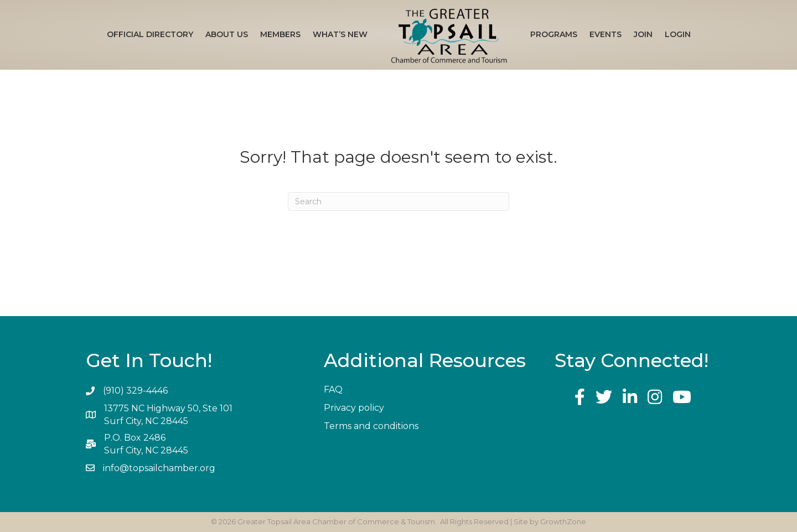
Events (605, 34)
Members (280, 34)
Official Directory (150, 34)
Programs (554, 34)
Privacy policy (354, 408)
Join (643, 34)
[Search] (398, 202)
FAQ (333, 389)
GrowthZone (563, 521)
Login (678, 34)
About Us (227, 34)
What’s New (340, 34)
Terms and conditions (371, 426)
